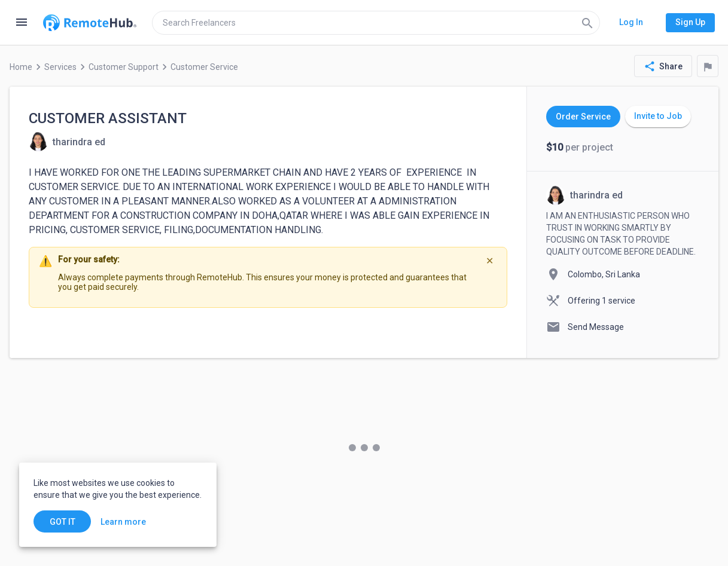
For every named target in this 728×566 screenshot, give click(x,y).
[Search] (587, 23)
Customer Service (204, 67)
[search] (376, 23)
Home (21, 67)
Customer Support (124, 67)
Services (60, 67)
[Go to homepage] (90, 23)
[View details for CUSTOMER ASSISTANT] (67, 142)
